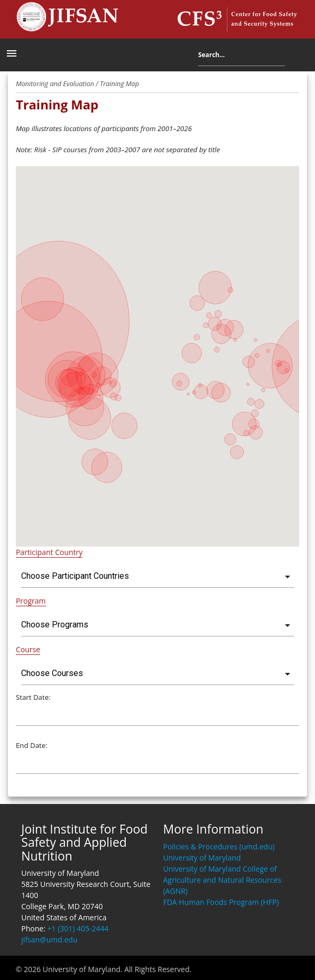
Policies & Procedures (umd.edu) (219, 847)
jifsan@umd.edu (49, 940)
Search (293, 57)
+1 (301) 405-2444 (78, 928)
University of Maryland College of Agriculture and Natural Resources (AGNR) (222, 880)
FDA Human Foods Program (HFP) (221, 902)
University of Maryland (202, 858)
